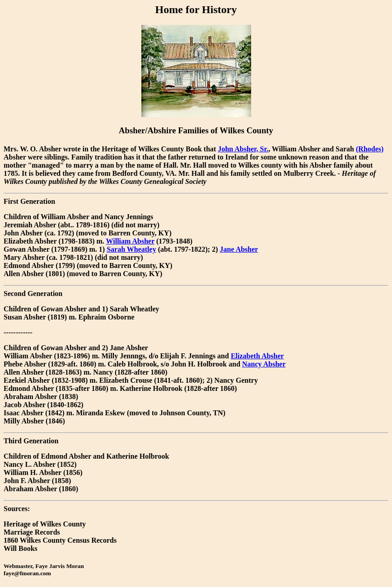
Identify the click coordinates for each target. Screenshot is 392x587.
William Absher (130, 241)
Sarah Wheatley (131, 249)
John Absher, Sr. (243, 149)
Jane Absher (239, 249)
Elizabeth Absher (257, 356)
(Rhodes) (370, 149)
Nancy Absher (264, 364)
